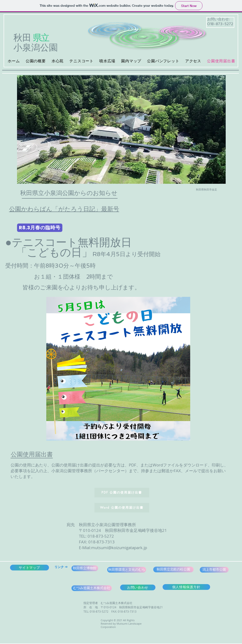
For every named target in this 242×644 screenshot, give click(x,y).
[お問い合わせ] (138, 587)
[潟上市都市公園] (214, 570)
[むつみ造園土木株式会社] (92, 588)
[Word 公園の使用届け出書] (122, 508)
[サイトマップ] (30, 568)
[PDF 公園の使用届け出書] (122, 493)
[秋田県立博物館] (85, 568)
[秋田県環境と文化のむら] (127, 570)
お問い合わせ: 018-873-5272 (220, 22)
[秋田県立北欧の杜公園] (173, 569)
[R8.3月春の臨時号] (40, 228)
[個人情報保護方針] (186, 587)
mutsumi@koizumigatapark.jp (119, 548)
